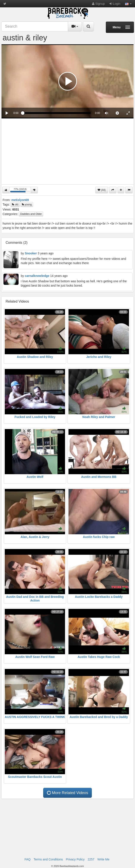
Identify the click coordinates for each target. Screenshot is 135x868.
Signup (98, 4)
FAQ (27, 859)
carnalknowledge (37, 276)
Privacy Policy (75, 859)
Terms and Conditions (48, 859)
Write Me (103, 859)
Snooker (31, 253)
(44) (102, 190)
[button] (128, 4)
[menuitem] (117, 113)
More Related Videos (67, 793)
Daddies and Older (31, 214)
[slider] (57, 113)
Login (115, 4)
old (15, 204)
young (27, 204)
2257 (91, 859)
